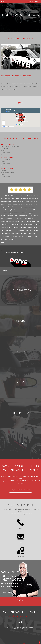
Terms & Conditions (21, 629)
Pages (20, 270)
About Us (11, 627)
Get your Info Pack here (13, 253)
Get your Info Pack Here (20, 490)
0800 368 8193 (33, 2)
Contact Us (19, 627)
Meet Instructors (9, 592)
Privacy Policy (28, 627)
